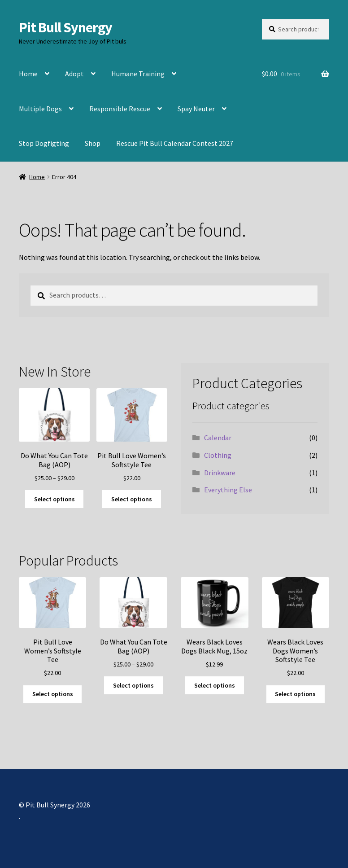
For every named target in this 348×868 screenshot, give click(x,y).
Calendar (218, 438)
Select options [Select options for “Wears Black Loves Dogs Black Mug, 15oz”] (215, 685)
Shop (93, 143)
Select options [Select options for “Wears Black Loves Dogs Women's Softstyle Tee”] (295, 694)
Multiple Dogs (40, 109)
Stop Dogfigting (44, 143)
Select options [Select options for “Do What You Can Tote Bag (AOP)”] (54, 499)
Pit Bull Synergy (65, 27)
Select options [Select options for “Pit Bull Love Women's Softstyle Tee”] (132, 499)
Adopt (74, 74)
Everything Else (228, 490)
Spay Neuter (196, 109)
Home (28, 74)
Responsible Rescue (120, 109)
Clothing (218, 455)
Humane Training (138, 74)
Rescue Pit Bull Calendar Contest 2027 (175, 143)
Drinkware (220, 473)
